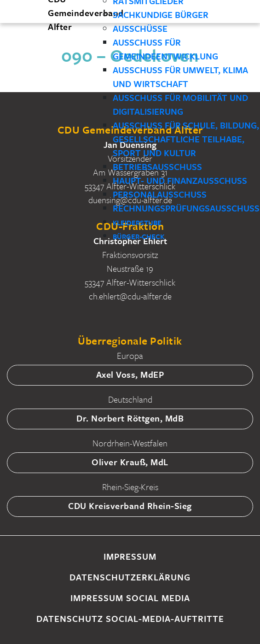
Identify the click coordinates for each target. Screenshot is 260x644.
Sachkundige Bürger (161, 15)
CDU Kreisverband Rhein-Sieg (130, 506)
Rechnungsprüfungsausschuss (186, 208)
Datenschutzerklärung (130, 577)
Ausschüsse (140, 28)
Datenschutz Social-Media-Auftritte (130, 618)
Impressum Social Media (130, 598)
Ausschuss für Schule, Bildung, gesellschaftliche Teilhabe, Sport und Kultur (186, 139)
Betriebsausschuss (157, 167)
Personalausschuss (160, 194)
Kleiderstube (137, 222)
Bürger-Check (139, 236)
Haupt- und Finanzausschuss (180, 180)
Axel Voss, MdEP (130, 374)
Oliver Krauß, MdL (130, 462)
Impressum (130, 556)
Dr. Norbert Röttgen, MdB (130, 418)
